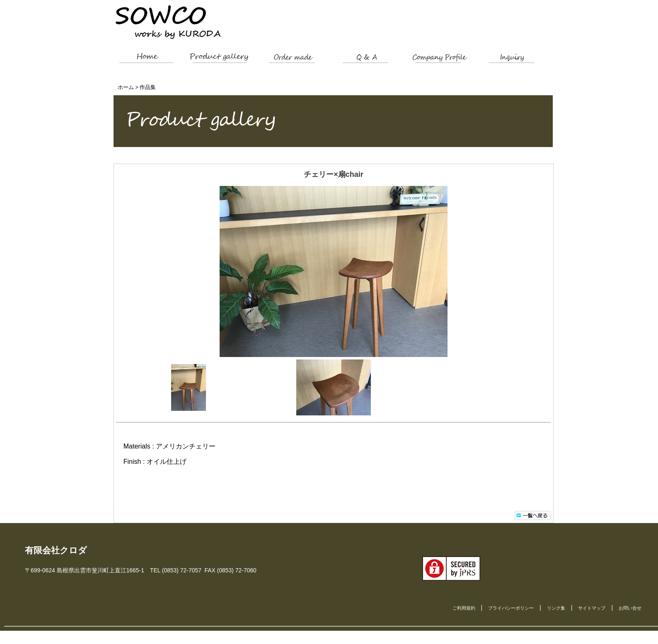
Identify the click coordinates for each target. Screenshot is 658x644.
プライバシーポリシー (511, 608)
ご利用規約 (464, 608)
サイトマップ (592, 608)
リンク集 (556, 608)
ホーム (126, 87)
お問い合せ (630, 608)
